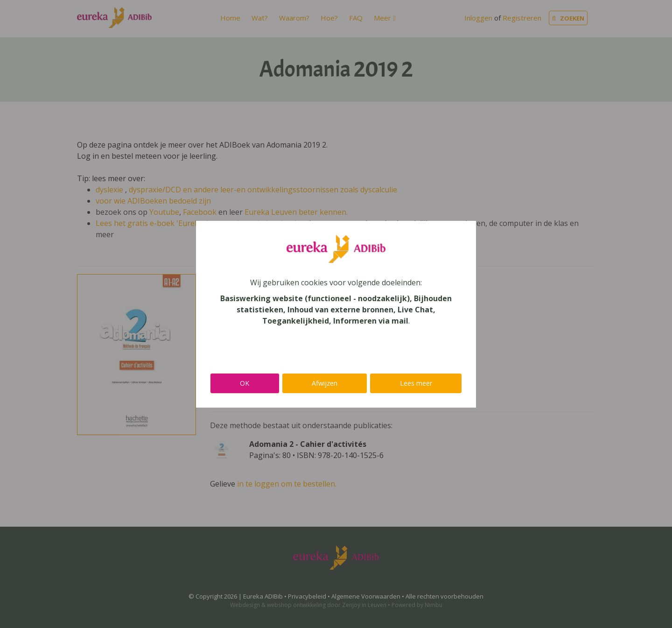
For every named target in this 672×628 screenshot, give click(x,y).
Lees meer (416, 383)
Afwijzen (325, 383)
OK (245, 383)
